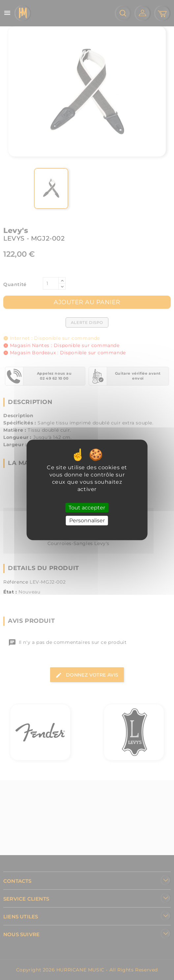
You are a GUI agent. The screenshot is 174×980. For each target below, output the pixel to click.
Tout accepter (87, 508)
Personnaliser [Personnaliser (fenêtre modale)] (87, 521)
